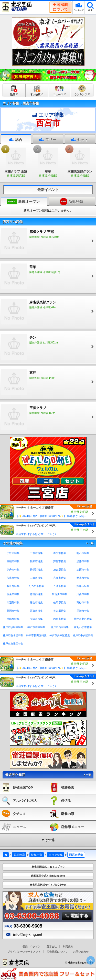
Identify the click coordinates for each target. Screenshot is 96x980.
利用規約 (68, 946)
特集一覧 (37, 855)
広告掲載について (57, 952)
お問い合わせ (81, 952)
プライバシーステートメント (24, 952)
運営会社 (52, 946)
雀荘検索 (19, 855)
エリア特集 (56, 855)
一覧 (90, 543)
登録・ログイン (31, 946)
